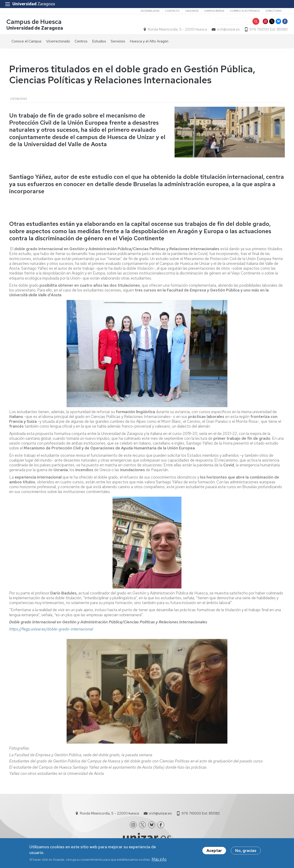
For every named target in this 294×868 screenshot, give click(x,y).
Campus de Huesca (37, 24)
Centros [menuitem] (81, 44)
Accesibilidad (150, 11)
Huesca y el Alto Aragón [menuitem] (149, 44)
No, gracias (246, 851)
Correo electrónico (245, 11)
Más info (159, 859)
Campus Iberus (214, 11)
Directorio (274, 11)
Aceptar (214, 851)
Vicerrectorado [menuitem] (58, 44)
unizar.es (192, 11)
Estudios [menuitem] (99, 44)
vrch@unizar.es (225, 31)
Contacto (172, 11)
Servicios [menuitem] (118, 44)
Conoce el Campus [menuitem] (27, 44)
